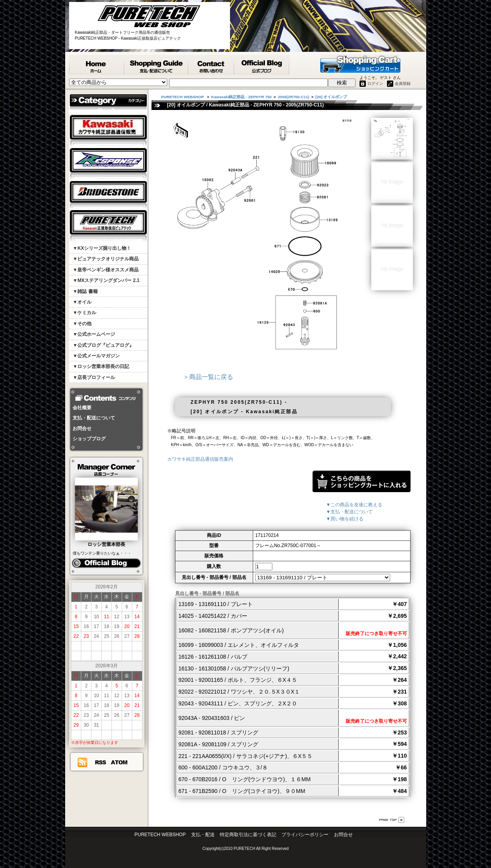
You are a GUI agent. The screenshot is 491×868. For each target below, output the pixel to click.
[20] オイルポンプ (331, 97)
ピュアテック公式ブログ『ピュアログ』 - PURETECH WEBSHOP (262, 65)
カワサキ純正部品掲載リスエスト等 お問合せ (212, 65)
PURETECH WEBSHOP (97, 65)
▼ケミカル (85, 313)
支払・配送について (94, 418)
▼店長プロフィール (94, 377)
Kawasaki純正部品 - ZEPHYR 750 (241, 97)
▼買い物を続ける (345, 519)
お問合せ (82, 429)
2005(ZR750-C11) (294, 97)
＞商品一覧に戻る (208, 377)
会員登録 (403, 83)
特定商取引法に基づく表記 (248, 835)
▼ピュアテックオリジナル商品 (106, 259)
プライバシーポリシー (305, 835)
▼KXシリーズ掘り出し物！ (102, 248)
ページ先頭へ (392, 820)
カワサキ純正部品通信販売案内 (200, 459)
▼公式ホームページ (94, 334)
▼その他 (82, 324)
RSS (100, 762)
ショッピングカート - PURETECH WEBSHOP (360, 64)
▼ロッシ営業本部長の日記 (101, 366)
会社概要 (82, 408)
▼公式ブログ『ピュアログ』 (104, 345)
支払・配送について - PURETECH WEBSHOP (157, 65)
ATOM (119, 762)
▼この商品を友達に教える (354, 505)
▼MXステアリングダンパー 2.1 (106, 280)
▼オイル (82, 302)
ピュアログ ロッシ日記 (106, 563)
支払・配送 (203, 835)
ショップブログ (89, 439)
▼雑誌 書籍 (85, 291)
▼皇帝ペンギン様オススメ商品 (106, 270)
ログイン (375, 83)
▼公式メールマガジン (97, 356)
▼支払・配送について (350, 512)
